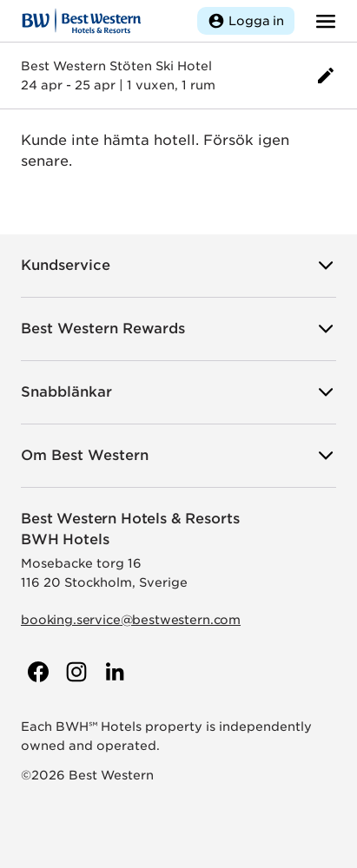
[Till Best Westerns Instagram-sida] (75, 672)
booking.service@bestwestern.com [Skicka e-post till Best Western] (131, 620)
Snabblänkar (178, 392)
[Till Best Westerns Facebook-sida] (36, 672)
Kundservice (178, 266)
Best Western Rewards (178, 329)
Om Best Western (178, 456)
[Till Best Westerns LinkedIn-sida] (113, 672)
